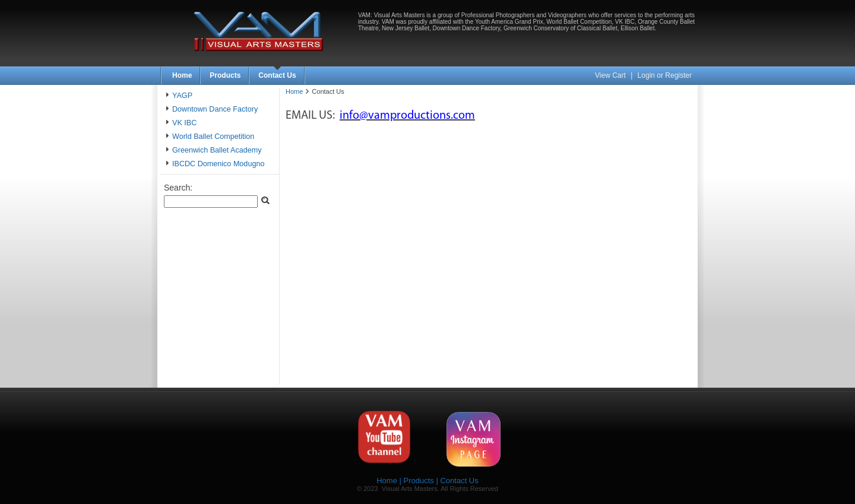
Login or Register (665, 75)
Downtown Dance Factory (215, 109)
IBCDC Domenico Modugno (218, 164)
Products (225, 75)
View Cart (611, 75)
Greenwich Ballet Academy (217, 150)
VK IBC (184, 123)
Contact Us (277, 75)
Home (182, 75)
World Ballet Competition (213, 137)
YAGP (182, 96)
